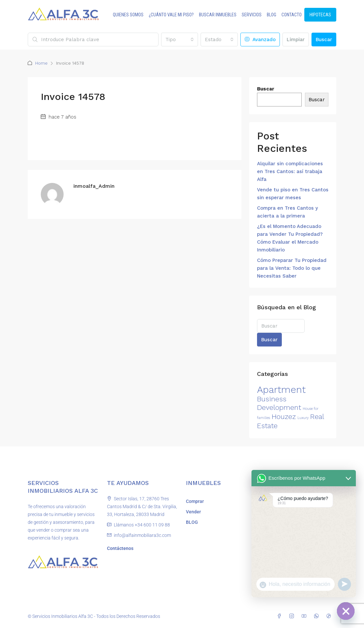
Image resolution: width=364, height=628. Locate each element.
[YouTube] (305, 616)
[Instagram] (293, 616)
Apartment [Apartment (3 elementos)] (281, 390)
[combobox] (180, 40)
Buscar (324, 40)
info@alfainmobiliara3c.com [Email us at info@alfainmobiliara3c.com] (142, 535)
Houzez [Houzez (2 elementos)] (284, 417)
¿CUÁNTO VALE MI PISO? (171, 15)
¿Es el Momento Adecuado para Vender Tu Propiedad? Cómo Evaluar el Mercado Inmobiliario (290, 238)
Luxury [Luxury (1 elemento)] (303, 418)
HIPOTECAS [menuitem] (320, 15)
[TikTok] (330, 616)
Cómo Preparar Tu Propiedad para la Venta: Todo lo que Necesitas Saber (292, 268)
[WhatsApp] (318, 616)
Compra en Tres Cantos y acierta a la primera (288, 212)
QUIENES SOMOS (128, 15)
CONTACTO (292, 15)
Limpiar (296, 40)
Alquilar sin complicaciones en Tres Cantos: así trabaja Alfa (290, 171)
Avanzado (260, 40)
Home (41, 63)
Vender (193, 512)
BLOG (272, 15)
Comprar (195, 501)
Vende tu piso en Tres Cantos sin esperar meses (293, 194)
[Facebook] (281, 616)
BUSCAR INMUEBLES (218, 15)
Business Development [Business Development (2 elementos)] (279, 403)
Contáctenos (120, 548)
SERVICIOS (252, 15)
